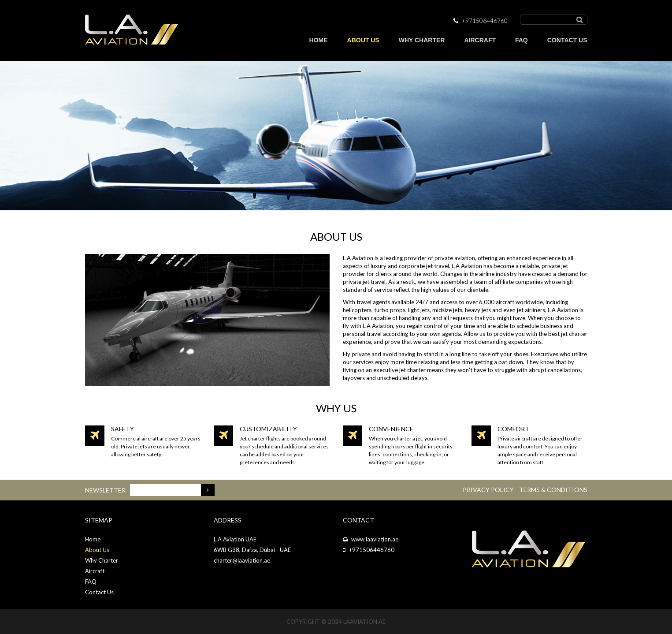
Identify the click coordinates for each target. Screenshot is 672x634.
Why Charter (102, 560)
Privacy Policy (488, 490)
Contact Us (99, 592)
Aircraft (95, 571)
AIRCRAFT (480, 40)
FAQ (522, 40)
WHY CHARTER (422, 40)
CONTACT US (567, 40)
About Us (97, 550)
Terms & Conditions (553, 490)
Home (93, 539)
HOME (319, 40)
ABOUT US (363, 40)
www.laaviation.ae (375, 539)
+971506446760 (372, 550)
